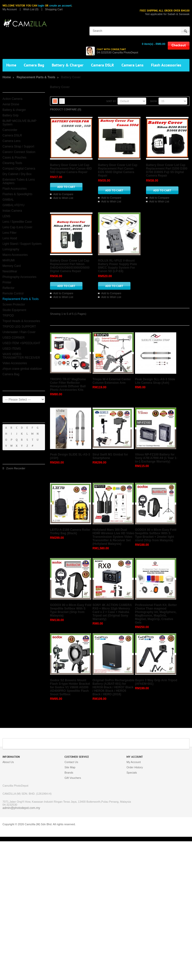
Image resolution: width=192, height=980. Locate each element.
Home (11, 65)
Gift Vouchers (73, 917)
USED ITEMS (12, 349)
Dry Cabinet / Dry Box (17, 174)
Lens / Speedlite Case (17, 222)
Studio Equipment (14, 310)
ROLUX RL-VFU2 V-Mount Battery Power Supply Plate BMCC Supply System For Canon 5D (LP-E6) (149, 384)
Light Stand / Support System (22, 244)
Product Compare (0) (66, 109)
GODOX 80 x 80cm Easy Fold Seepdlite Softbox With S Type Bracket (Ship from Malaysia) (71, 749)
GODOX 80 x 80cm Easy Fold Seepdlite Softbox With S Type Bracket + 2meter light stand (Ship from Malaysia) (156, 674)
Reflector (8, 288)
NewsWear (10, 271)
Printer (7, 282)
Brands (69, 911)
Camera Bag (34, 65)
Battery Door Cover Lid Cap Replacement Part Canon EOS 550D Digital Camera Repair (146, 186)
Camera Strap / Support (18, 146)
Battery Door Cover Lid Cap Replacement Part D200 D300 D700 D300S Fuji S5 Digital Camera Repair (147, 254)
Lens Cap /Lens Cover (17, 227)
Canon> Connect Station (19, 152)
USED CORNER (14, 338)
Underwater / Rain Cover (19, 332)
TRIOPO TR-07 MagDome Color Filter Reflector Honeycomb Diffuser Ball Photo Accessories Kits (68, 523)
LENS (6, 216)
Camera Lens (132, 65)
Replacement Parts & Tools (36, 77)
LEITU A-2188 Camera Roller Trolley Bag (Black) (70, 670)
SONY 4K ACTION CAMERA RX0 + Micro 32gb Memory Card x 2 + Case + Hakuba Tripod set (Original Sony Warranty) (112, 751)
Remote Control (13, 293)
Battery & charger (14, 110)
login (41, 6)
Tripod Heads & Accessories (21, 321)
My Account (10, 9)
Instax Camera (12, 211)
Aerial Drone (11, 104)
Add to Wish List (151, 153)
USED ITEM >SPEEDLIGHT (21, 343)
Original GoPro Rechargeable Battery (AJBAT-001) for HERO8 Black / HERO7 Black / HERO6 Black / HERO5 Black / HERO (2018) (113, 826)
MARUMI (9, 260)
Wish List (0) (31, 9)
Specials (132, 911)
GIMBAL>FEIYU (13, 205)
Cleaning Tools (12, 163)
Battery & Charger (68, 65)
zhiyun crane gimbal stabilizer (22, 369)
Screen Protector (14, 305)
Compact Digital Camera (19, 169)
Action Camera (12, 99)
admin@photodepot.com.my (21, 947)
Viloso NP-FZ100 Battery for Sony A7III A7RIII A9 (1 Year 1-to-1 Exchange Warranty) (156, 597)
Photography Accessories (19, 277)
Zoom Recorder (16, 468)
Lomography (11, 249)
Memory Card (12, 266)
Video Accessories (15, 363)
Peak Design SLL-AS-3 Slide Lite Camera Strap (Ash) (155, 520)
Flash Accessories (166, 65)
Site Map (70, 906)
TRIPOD (8, 316)
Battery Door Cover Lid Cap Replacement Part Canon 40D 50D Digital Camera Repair (146, 120)
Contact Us (71, 901)
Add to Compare (127, 153)
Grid (55, 101)
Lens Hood (10, 238)
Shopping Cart (54, 9)
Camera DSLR (102, 65)
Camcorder (10, 130)
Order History (135, 906)
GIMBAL (8, 200)
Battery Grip (10, 115)
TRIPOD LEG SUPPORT (19, 327)
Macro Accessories (15, 255)
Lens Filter (9, 233)
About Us (8, 901)
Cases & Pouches (14, 158)
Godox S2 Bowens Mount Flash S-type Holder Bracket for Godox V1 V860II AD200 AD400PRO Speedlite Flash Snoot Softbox (70, 826)
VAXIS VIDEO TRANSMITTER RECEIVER (21, 356)
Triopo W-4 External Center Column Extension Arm (112, 520)
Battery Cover (71, 77)
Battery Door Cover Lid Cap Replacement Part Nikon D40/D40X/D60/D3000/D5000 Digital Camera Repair (149, 320)
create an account (60, 6)
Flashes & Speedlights (17, 194)
